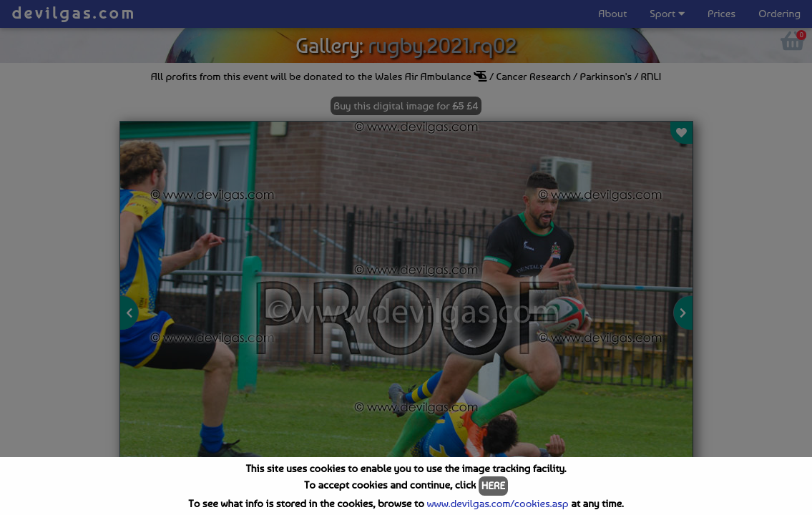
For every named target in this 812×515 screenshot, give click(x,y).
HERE (493, 486)
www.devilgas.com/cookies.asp (497, 504)
